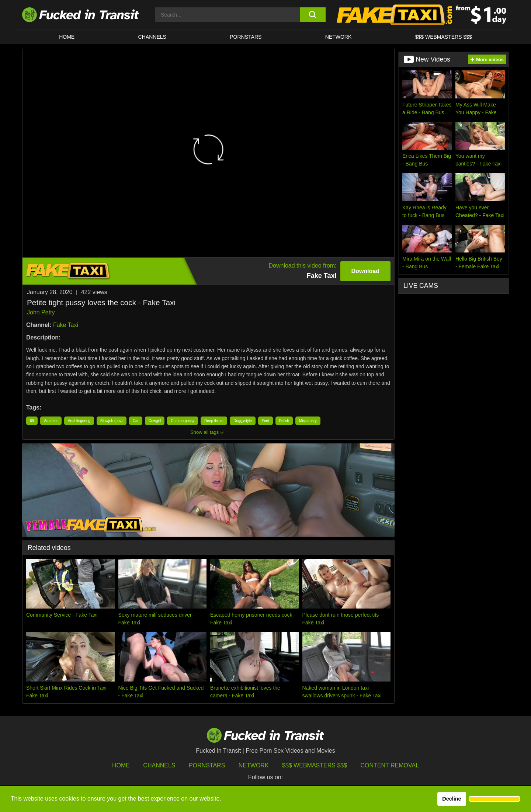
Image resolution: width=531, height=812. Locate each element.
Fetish (284, 421)
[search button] (313, 15)
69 (32, 421)
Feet (265, 421)
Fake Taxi (66, 325)
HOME (67, 37)
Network (339, 37)
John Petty (41, 312)
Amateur (51, 421)
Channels (159, 765)
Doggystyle (242, 421)
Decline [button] (452, 799)
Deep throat (214, 421)
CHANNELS (152, 37)
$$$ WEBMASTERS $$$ (444, 37)
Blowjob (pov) (112, 421)
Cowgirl (155, 421)
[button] (494, 799)
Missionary (308, 421)
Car (136, 421)
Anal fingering (79, 421)
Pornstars (246, 37)
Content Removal (390, 765)
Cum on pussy (183, 421)
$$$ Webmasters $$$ (315, 765)
